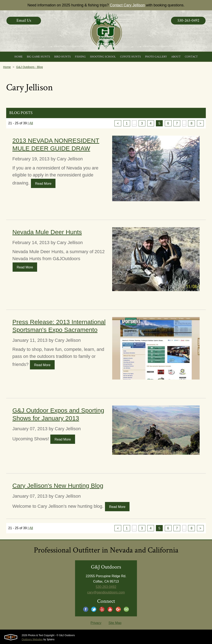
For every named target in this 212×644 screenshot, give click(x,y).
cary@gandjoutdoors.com (106, 592)
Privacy (96, 623)
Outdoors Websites (32, 639)
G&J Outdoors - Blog (29, 67)
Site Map (115, 623)
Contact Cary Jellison (127, 5)
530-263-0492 (188, 20)
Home (7, 67)
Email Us (24, 20)
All (31, 123)
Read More (43, 184)
